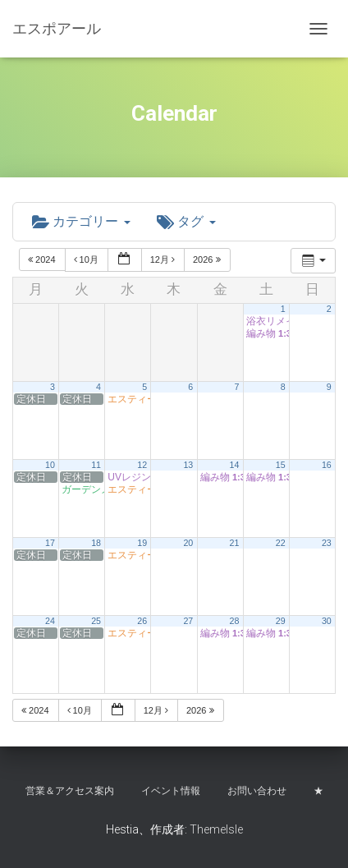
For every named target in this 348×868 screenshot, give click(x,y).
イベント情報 (171, 791)
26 (142, 621)
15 (281, 465)
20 (188, 543)
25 (96, 621)
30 (327, 621)
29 (281, 621)
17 (50, 543)
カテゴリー (81, 221)
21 (235, 543)
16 (327, 465)
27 (188, 621)
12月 (164, 259)
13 (188, 465)
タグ (186, 221)
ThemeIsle (216, 829)
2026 (208, 259)
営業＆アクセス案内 (70, 791)
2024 (43, 259)
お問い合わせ (257, 791)
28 (235, 621)
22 (281, 543)
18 (96, 543)
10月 (87, 259)
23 (327, 543)
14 (235, 465)
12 (142, 465)
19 (142, 543)
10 (50, 465)
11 (96, 465)
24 (50, 621)
